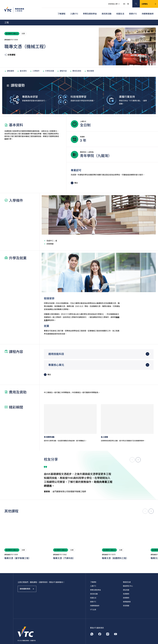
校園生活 (120, 10)
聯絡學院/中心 (128, 581)
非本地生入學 (111, 3)
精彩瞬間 (89, 65)
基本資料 (22, 65)
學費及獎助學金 (90, 10)
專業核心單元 (56, 360)
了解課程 (61, 10)
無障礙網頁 (127, 596)
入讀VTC (74, 10)
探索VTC (133, 10)
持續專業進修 (148, 10)
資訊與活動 (107, 10)
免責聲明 (126, 588)
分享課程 (10, 49)
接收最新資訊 (29, 585)
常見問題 (126, 600)
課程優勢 (9, 65)
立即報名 (146, 3)
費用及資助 (75, 65)
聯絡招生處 (127, 577)
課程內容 (62, 65)
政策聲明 (126, 592)
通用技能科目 (56, 349)
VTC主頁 (93, 604)
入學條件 (35, 65)
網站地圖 (126, 584)
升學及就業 (48, 65)
